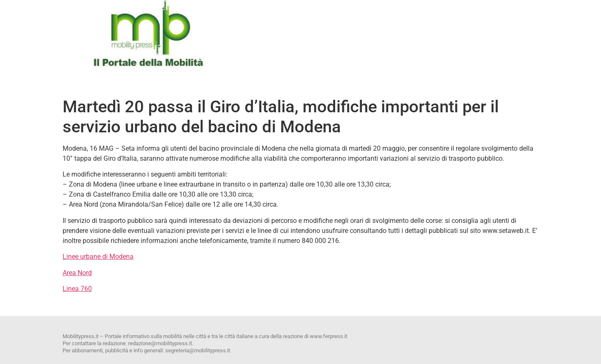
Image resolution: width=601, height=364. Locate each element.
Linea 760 (77, 289)
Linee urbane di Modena (98, 257)
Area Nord (77, 273)
